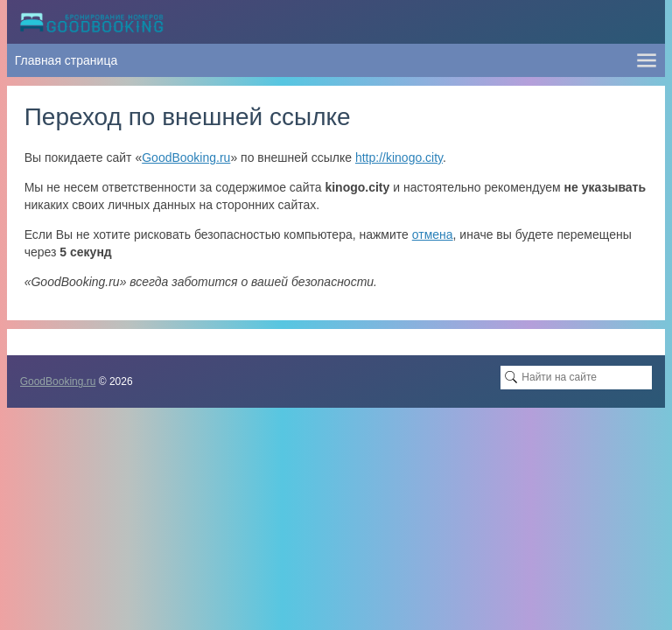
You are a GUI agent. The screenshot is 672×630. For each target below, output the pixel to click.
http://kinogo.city (399, 157)
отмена (433, 234)
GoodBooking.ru (186, 157)
